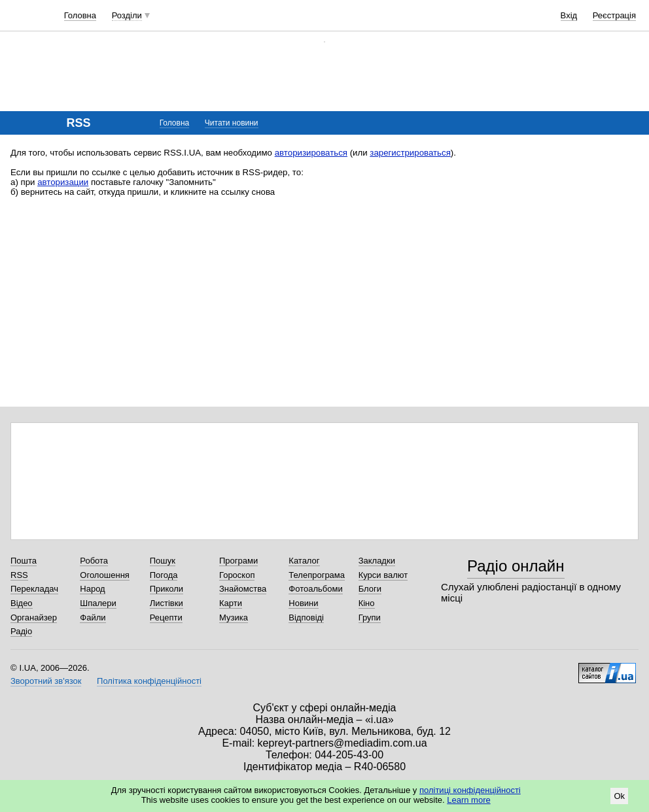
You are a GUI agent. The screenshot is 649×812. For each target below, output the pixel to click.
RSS (19, 575)
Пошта (24, 561)
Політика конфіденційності (149, 681)
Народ (92, 589)
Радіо (21, 631)
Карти (231, 603)
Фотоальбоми (315, 589)
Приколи (167, 589)
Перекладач (34, 589)
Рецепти (166, 617)
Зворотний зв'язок (46, 681)
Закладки (377, 561)
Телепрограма (317, 575)
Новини (303, 603)
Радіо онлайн (516, 566)
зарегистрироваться (410, 153)
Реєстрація (614, 15)
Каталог (304, 561)
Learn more (468, 800)
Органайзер (34, 617)
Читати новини (232, 123)
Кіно (367, 603)
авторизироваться (311, 153)
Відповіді (306, 617)
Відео (22, 603)
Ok (619, 796)
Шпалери (98, 603)
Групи (370, 617)
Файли (93, 617)
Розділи (127, 15)
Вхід (569, 15)
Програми (238, 561)
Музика (234, 617)
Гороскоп (237, 575)
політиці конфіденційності (470, 790)
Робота (94, 561)
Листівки (167, 603)
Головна (80, 15)
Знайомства (243, 589)
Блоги (370, 589)
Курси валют (383, 575)
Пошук (163, 561)
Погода (164, 575)
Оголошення (105, 575)
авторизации (63, 182)
